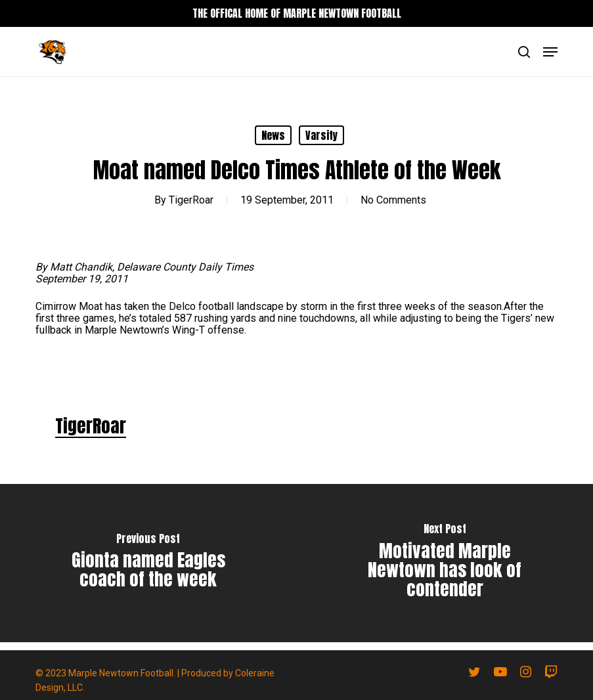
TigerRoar (191, 200)
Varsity (321, 135)
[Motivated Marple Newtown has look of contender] (445, 563)
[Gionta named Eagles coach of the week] (148, 563)
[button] (550, 52)
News (273, 135)
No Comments (393, 200)
